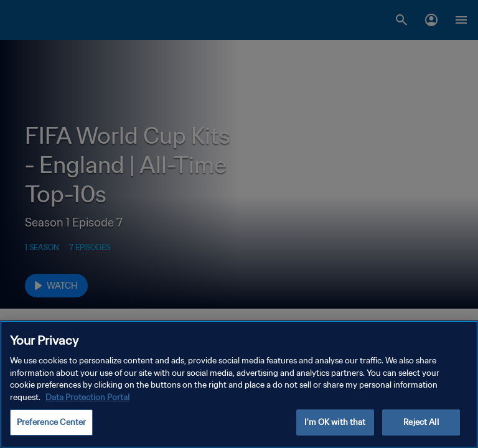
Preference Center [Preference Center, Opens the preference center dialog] (51, 422)
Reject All (421, 422)
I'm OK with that (335, 422)
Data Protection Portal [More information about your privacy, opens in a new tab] (87, 397)
